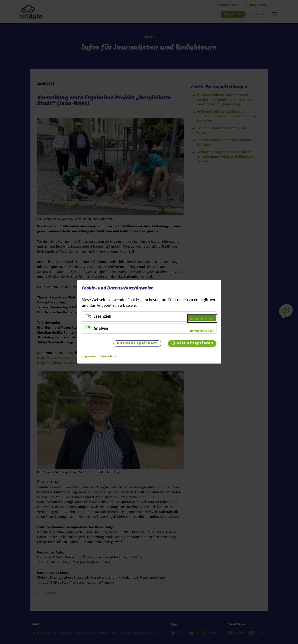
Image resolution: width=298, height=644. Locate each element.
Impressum (89, 357)
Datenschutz (108, 357)
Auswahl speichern (137, 344)
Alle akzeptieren (195, 344)
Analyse (101, 329)
